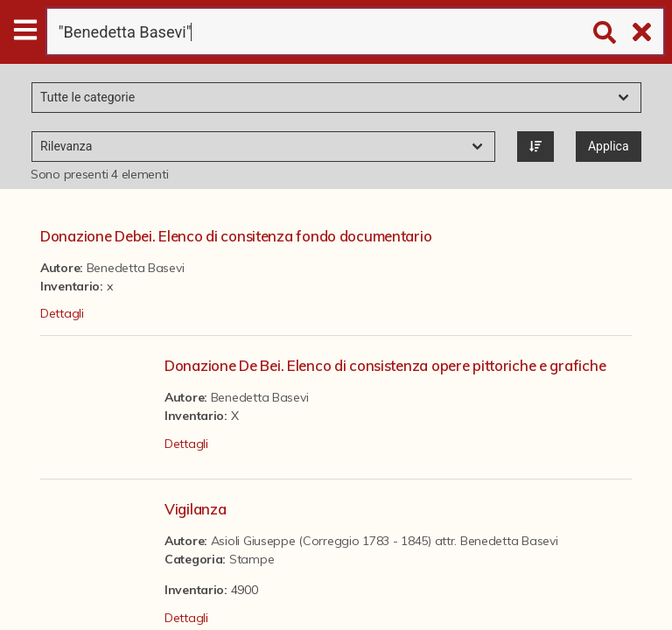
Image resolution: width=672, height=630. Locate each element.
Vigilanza (195, 509)
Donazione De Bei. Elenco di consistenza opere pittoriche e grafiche (385, 365)
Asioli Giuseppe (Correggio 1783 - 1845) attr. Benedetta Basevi (385, 541)
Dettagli (62, 313)
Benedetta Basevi (136, 268)
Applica (609, 146)
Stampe (252, 559)
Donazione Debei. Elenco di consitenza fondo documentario (236, 236)
